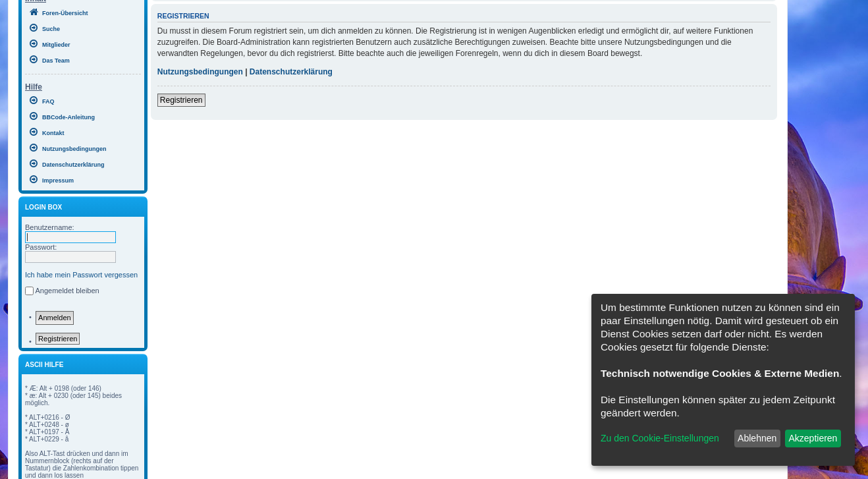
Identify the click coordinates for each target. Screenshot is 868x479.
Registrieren (58, 339)
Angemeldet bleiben (67, 291)
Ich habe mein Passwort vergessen (81, 275)
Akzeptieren (813, 438)
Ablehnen (757, 438)
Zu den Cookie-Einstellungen (660, 438)
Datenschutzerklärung (291, 72)
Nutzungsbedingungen (200, 72)
